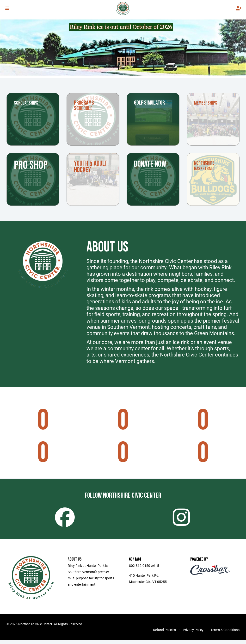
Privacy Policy (193, 634)
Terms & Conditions (225, 634)
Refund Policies (164, 634)
